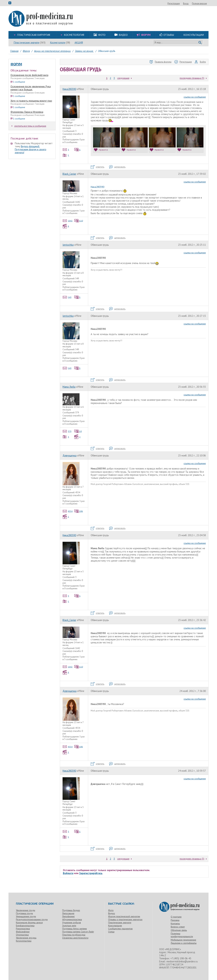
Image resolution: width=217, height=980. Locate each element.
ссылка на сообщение (195, 97)
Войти (200, 62)
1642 (68, 221)
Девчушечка (70, 455)
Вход (204, 3)
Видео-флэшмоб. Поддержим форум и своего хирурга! (31, 149)
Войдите (68, 873)
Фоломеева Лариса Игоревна (27, 112)
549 (67, 297)
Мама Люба (69, 387)
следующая (123, 78)
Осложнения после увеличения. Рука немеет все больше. (31, 88)
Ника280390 (69, 89)
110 (79, 221)
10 (78, 431)
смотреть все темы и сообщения (29, 126)
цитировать (117, 167)
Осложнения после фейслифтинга (29, 75)
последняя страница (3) (192, 78)
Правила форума (161, 62)
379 (67, 431)
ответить (97, 167)
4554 (68, 511)
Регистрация (192, 3)
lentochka (68, 245)
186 (79, 511)
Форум (16, 64)
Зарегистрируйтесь (91, 873)
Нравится (101, 150)
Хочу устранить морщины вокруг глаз (31, 101)
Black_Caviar (69, 174)
